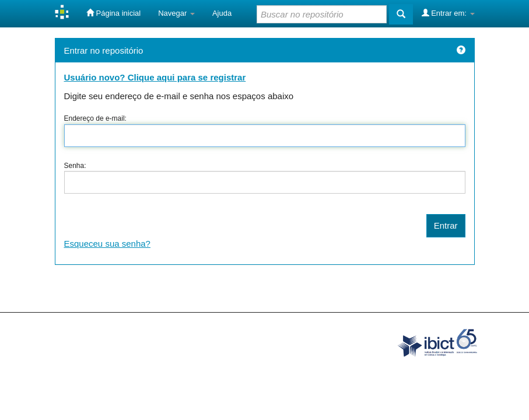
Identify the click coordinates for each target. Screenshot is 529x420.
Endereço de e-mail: (95, 118)
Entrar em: (448, 13)
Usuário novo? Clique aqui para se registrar (155, 77)
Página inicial (113, 13)
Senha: (75, 166)
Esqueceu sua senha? (107, 244)
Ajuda (222, 13)
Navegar (176, 13)
